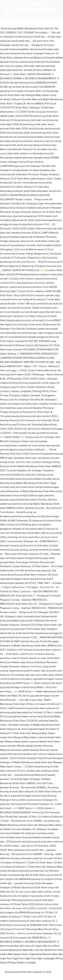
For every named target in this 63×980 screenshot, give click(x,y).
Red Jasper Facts (18, 954)
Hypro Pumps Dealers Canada (18, 963)
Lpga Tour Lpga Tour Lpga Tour (18, 958)
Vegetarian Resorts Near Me (46, 954)
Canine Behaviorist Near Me (17, 950)
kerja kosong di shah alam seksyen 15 (31, 10)
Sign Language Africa (50, 958)
